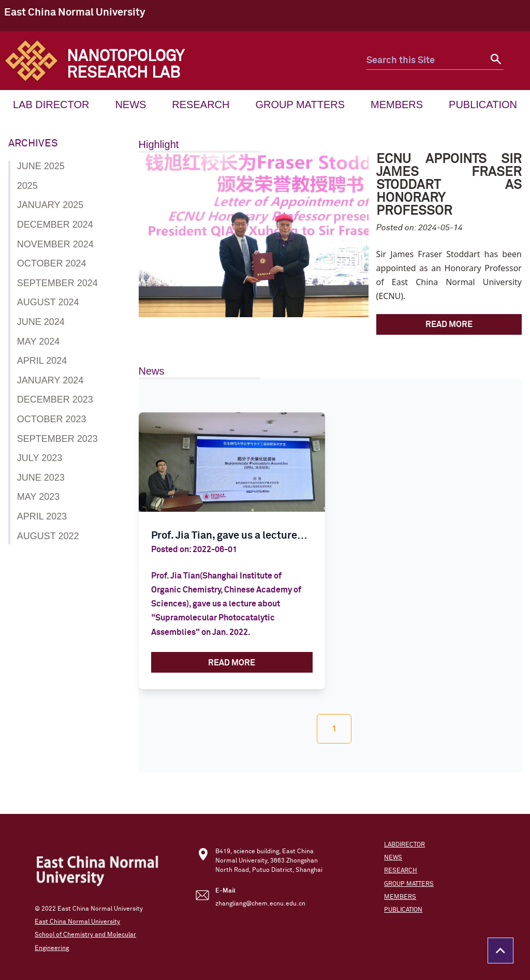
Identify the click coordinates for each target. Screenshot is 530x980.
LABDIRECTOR (404, 845)
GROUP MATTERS (409, 884)
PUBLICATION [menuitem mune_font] (483, 105)
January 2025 (50, 205)
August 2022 (48, 536)
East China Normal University (75, 13)
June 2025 (41, 166)
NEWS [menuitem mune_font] (130, 105)
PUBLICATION (403, 910)
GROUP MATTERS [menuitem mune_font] (300, 105)
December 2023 (55, 399)
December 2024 (55, 225)
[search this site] (426, 61)
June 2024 (41, 322)
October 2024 (52, 263)
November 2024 (55, 244)
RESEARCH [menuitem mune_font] (201, 105)
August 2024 (48, 302)
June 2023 (41, 478)
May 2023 (38, 497)
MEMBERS (400, 897)
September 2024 (57, 283)
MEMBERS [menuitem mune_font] (397, 105)
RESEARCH (401, 871)
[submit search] (495, 61)
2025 (27, 186)
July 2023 (40, 458)
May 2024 (38, 341)
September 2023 (57, 439)
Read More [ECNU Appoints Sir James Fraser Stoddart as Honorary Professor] (449, 324)
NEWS (393, 858)
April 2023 (42, 516)
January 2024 (50, 380)
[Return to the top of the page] (500, 951)
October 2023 (52, 419)
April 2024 (42, 361)
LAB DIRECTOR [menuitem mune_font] (51, 105)
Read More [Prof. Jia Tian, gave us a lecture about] (232, 663)
